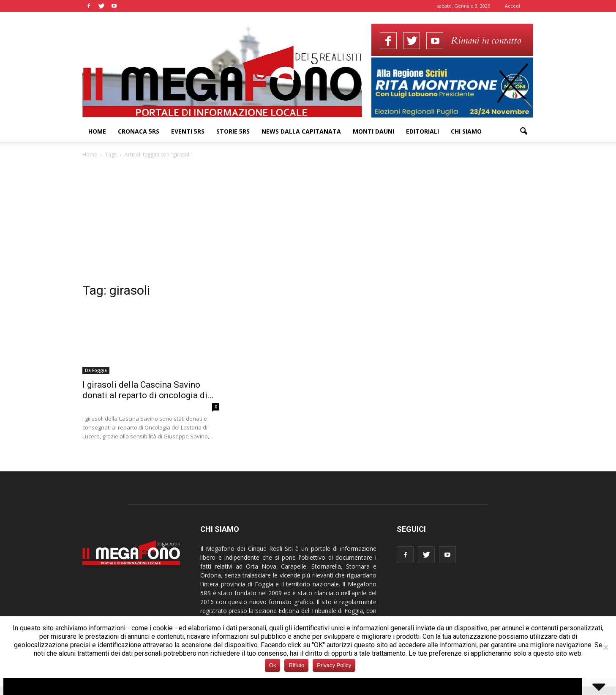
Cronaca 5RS (139, 131)
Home (97, 131)
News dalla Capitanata (301, 131)
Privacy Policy (334, 665)
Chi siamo (466, 131)
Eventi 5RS (188, 131)
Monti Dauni (373, 131)
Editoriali (422, 131)
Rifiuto (296, 665)
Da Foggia (96, 370)
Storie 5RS (233, 131)
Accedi (512, 6)
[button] (523, 131)
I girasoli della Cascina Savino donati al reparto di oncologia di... (148, 390)
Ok (273, 665)
